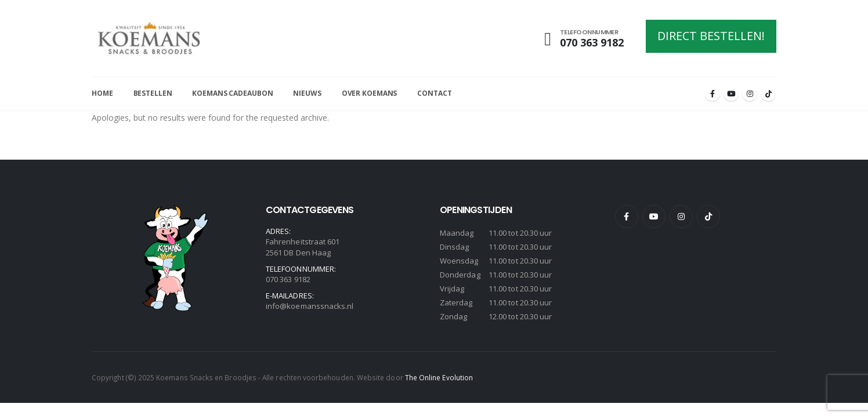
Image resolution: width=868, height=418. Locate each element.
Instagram (681, 217)
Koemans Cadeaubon (232, 93)
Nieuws (307, 93)
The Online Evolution (439, 377)
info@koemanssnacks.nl (310, 306)
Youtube (654, 217)
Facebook (627, 217)
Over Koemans (370, 93)
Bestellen (153, 93)
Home (102, 93)
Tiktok (708, 217)
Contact (434, 93)
